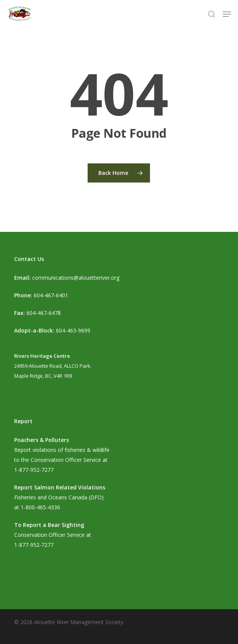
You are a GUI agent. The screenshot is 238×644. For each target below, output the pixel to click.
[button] (227, 14)
